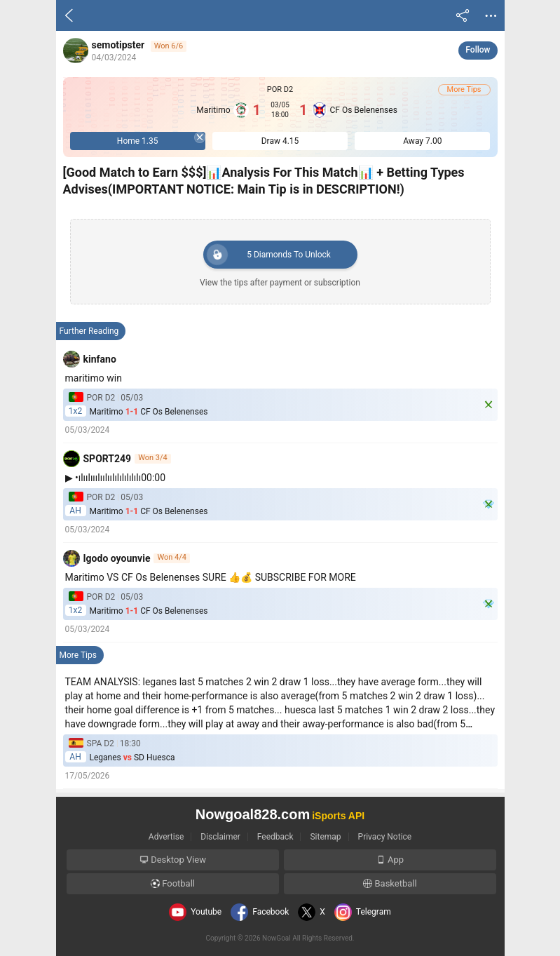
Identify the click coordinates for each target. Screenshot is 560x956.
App (390, 860)
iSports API (338, 816)
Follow (478, 50)
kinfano (100, 359)
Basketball (390, 883)
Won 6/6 (169, 46)
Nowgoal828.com (253, 814)
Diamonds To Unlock (269, 255)
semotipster (118, 45)
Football (173, 883)
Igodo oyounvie (117, 558)
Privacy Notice (385, 837)
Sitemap (325, 837)
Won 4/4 (172, 558)
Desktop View (173, 860)
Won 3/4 (153, 458)
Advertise (166, 837)
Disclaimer (220, 837)
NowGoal (276, 938)
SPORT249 (108, 459)
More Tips (464, 89)
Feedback (275, 837)
